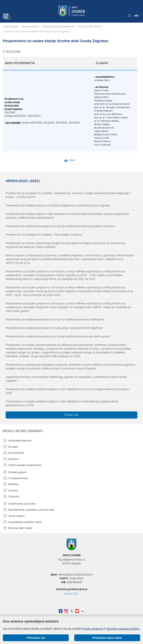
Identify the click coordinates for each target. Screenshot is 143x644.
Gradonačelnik (30, 26)
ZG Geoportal (16, 453)
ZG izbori (13, 447)
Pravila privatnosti (93, 629)
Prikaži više (71, 415)
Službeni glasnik (17, 472)
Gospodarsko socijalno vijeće (25, 522)
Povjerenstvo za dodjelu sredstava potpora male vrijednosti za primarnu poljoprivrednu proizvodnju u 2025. (68, 391)
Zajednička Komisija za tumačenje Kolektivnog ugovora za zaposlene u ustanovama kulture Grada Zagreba (66, 379)
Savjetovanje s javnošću (22, 504)
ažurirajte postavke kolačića (123, 629)
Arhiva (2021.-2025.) (90, 26)
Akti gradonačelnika (20, 441)
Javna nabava (16, 516)
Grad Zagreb (10, 26)
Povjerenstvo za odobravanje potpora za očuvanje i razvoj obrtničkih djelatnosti (54, 328)
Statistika (13, 484)
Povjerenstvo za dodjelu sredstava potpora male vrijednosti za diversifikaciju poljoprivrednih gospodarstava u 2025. (62, 403)
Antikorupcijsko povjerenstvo (25, 465)
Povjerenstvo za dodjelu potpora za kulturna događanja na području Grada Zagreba (58, 205)
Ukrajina (13, 490)
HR (137, 16)
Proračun (14, 459)
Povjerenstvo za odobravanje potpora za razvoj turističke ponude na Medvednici (55, 319)
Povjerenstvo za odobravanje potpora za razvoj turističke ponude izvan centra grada (58, 336)
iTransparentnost (18, 478)
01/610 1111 (71, 594)
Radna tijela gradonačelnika (58, 26)
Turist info (14, 497)
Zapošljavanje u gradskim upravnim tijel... (32, 510)
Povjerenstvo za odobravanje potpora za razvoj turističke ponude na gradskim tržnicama (60, 226)
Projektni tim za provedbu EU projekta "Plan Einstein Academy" (44, 235)
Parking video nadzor (20, 528)
